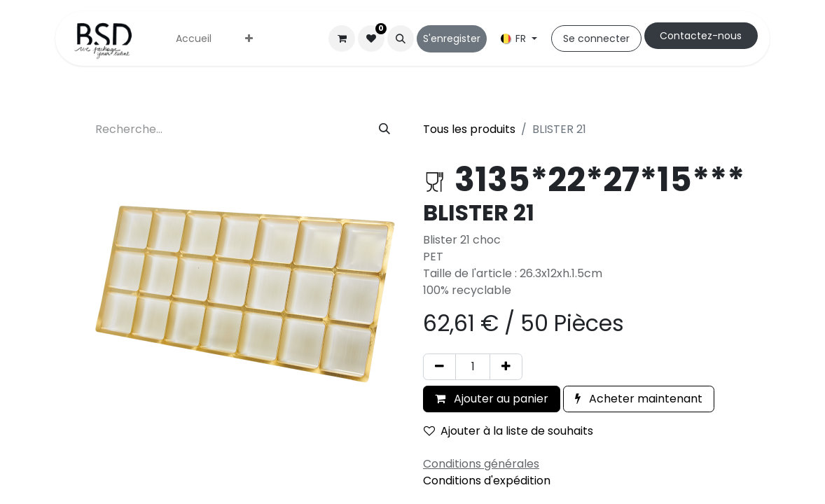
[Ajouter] (506, 367)
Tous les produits (469, 129)
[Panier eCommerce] (342, 38)
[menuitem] (194, 39)
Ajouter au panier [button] (492, 399)
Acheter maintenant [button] (639, 399)
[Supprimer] (439, 367)
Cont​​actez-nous (701, 36)
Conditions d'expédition (487, 481)
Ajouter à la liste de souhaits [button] (508, 431)
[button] (401, 38)
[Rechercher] (384, 129)
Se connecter (596, 38)
